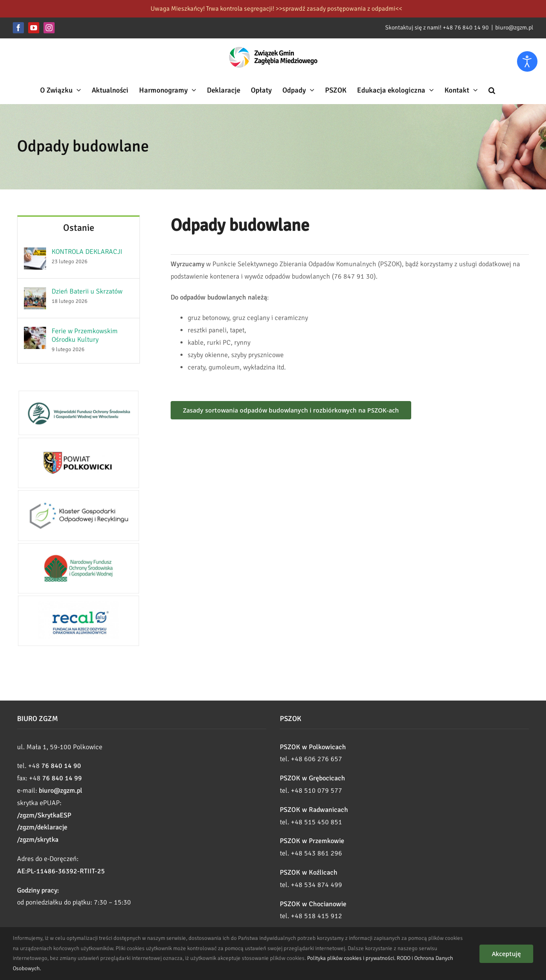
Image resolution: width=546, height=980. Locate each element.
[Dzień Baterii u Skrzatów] (35, 293)
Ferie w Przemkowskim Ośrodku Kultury (85, 335)
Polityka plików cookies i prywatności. (351, 958)
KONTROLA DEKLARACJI (87, 252)
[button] (492, 90)
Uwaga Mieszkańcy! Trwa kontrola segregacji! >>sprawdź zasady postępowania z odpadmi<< (276, 9)
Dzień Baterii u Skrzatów (87, 291)
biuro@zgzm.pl (514, 28)
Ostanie (79, 228)
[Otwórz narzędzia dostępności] (527, 61)
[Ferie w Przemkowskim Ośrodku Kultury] (35, 333)
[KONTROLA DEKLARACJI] (35, 253)
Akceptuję (506, 954)
